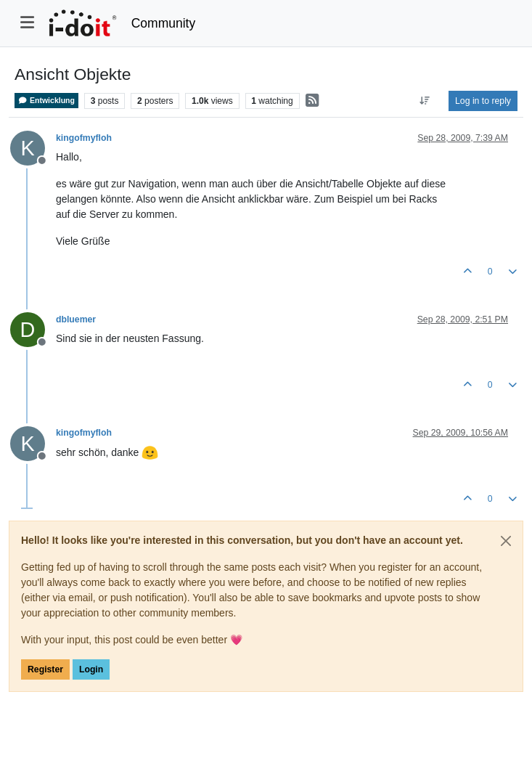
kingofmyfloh (84, 138)
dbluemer (76, 319)
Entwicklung (46, 101)
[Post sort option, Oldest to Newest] (425, 101)
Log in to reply (483, 101)
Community (164, 23)
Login (91, 669)
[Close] (506, 541)
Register (45, 669)
